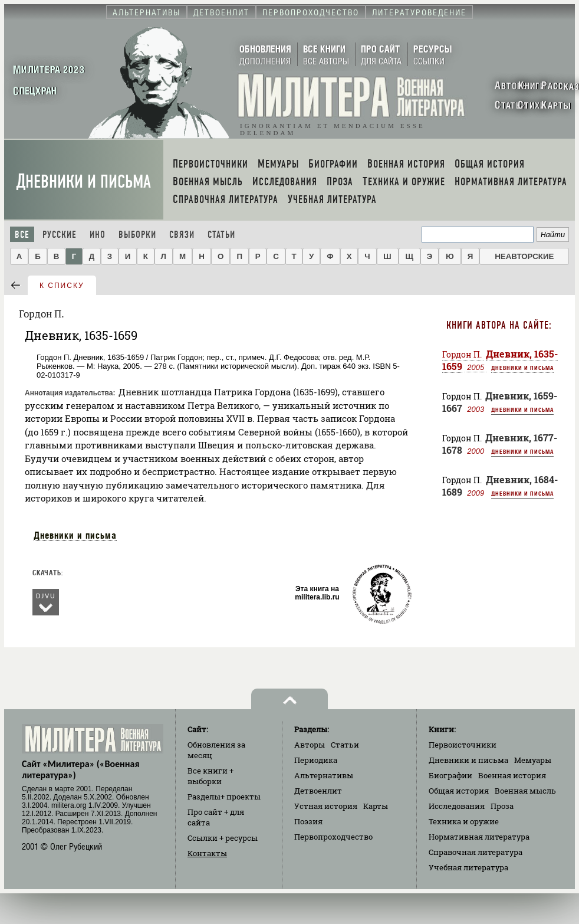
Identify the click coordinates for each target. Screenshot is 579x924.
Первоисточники (463, 745)
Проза (502, 806)
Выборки (137, 235)
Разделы (224, 797)
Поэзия (308, 821)
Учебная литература (468, 867)
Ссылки (223, 838)
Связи (182, 235)
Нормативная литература (479, 837)
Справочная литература (476, 852)
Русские (60, 235)
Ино (98, 235)
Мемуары (533, 760)
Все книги (210, 776)
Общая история (459, 791)
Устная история (326, 806)
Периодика (316, 760)
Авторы (310, 745)
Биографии (450, 775)
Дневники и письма (84, 181)
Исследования (457, 806)
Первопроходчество (333, 837)
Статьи (221, 235)
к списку (62, 286)
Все (22, 235)
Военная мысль (525, 791)
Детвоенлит (318, 791)
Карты (376, 806)
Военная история (512, 775)
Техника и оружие (464, 821)
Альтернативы (324, 775)
